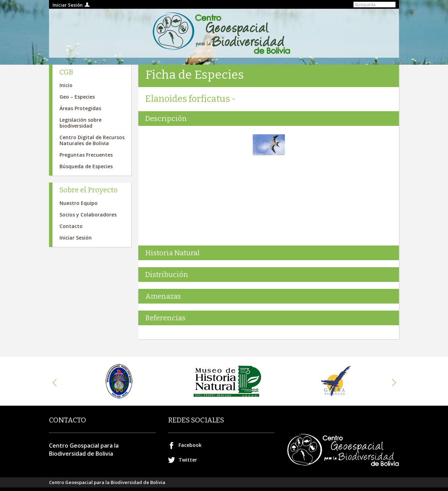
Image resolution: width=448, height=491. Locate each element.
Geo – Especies (77, 97)
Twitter (188, 460)
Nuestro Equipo (79, 203)
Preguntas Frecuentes (86, 155)
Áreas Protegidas (80, 108)
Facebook (190, 445)
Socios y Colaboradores (88, 215)
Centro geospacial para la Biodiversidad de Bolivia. (224, 33)
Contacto (71, 226)
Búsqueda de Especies (86, 166)
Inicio (66, 85)
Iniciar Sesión (68, 5)
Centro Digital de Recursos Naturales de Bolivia (92, 140)
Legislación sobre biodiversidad (80, 123)
